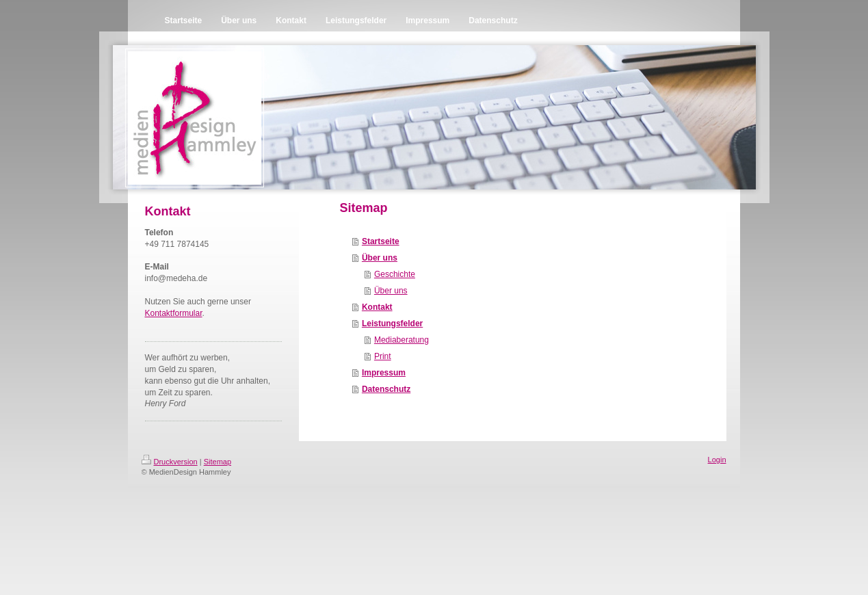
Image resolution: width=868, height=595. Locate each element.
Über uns (380, 258)
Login (717, 460)
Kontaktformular (174, 313)
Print (383, 356)
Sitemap (218, 462)
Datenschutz (386, 389)
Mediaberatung (402, 340)
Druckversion (170, 462)
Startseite (381, 241)
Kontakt (377, 307)
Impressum (384, 373)
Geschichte (395, 274)
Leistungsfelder (392, 323)
